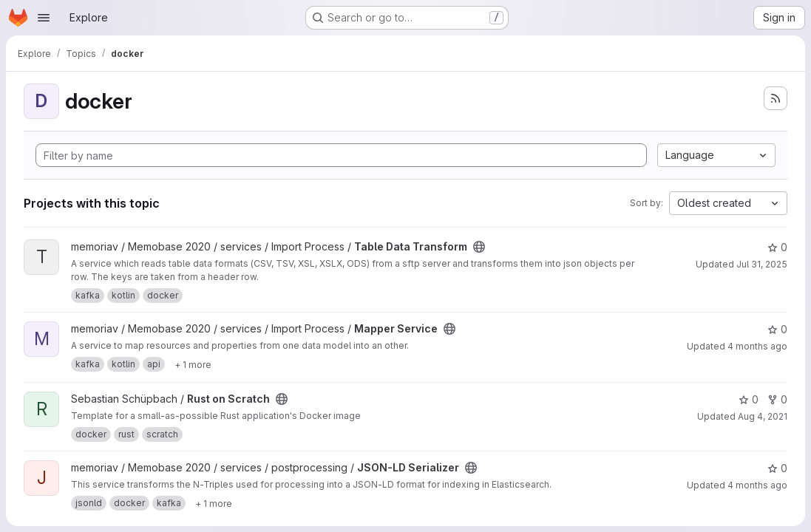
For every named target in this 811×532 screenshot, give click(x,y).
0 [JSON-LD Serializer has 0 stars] (777, 468)
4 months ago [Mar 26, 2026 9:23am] (757, 346)
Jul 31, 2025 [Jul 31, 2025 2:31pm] (762, 264)
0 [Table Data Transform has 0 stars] (777, 247)
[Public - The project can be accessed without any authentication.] (479, 247)
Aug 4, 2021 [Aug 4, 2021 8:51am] (763, 416)
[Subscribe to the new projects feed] (776, 98)
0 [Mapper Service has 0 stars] (777, 329)
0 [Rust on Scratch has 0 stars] (749, 399)
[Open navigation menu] (44, 18)
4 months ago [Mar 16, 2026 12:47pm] (757, 485)
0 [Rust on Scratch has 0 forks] (777, 399)
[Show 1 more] (193, 364)
